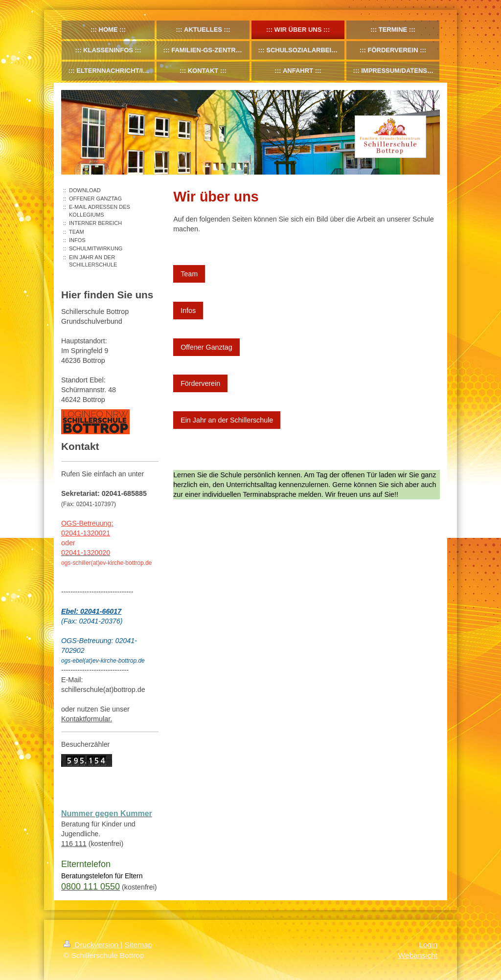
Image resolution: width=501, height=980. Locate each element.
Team (189, 274)
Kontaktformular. (87, 719)
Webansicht (418, 955)
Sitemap (138, 945)
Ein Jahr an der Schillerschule (227, 420)
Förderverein (200, 383)
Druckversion (92, 945)
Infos (188, 311)
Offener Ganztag (206, 347)
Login (428, 945)
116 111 (74, 844)
